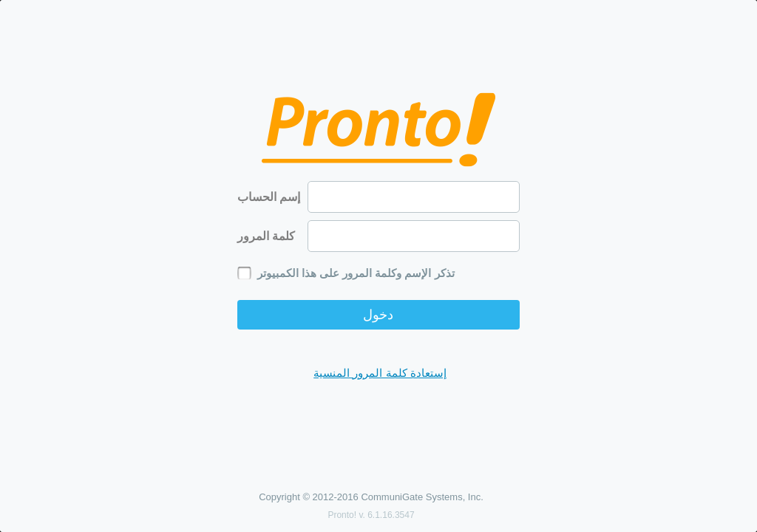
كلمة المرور (266, 236)
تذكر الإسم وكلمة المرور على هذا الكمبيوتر (356, 273)
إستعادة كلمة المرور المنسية (380, 373)
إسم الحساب (269, 197)
